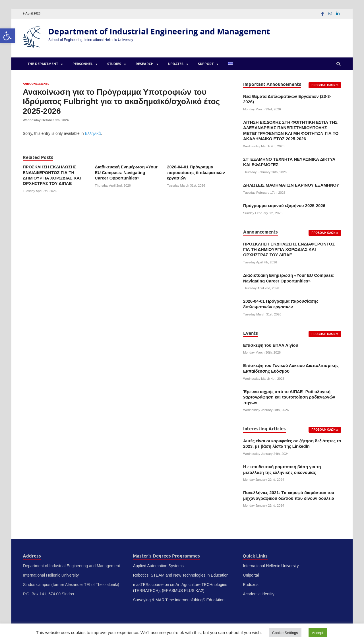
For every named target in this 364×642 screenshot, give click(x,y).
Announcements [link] (36, 84)
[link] (7, 36)
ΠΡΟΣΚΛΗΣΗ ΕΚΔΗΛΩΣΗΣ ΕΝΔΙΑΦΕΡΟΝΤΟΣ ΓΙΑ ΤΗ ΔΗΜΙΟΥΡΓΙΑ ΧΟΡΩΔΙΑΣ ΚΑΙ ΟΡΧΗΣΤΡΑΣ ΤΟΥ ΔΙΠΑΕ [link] (289, 250)
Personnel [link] (83, 64)
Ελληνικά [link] (93, 133)
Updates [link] (176, 64)
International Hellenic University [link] (271, 566)
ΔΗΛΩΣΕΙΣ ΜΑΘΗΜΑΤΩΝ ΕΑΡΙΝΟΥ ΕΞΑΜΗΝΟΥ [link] (291, 185)
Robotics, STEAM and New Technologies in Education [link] (181, 575)
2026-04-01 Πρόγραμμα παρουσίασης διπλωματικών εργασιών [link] (196, 173)
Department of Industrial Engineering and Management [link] (159, 31)
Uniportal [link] (251, 575)
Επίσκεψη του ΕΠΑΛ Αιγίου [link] (271, 345)
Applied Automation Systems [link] (158, 566)
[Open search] (338, 64)
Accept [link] (318, 633)
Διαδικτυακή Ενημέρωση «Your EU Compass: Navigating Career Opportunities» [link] (126, 173)
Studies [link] (114, 64)
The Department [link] (43, 64)
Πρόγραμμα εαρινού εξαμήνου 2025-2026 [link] (284, 206)
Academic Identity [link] (259, 594)
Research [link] (145, 64)
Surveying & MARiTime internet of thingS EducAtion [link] (179, 600)
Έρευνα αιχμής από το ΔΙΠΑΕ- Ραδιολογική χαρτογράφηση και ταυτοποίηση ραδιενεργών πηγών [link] (289, 397)
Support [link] (206, 64)
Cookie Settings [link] (285, 633)
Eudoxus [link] (251, 585)
